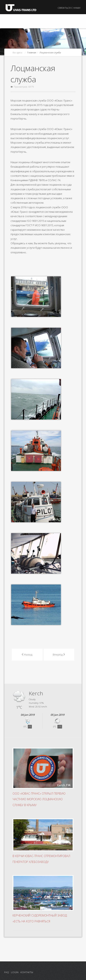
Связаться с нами (69, 8)
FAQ (7, 972)
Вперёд (59, 654)
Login (15, 972)
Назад (27, 654)
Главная (32, 52)
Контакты (27, 972)
